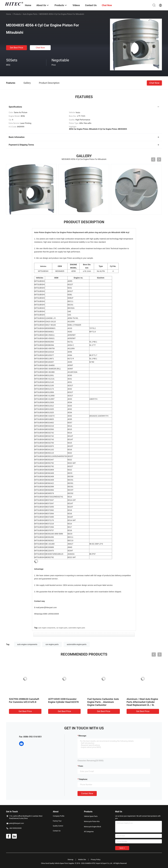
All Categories (89, 832)
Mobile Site (82, 860)
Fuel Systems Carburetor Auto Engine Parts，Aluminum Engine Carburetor (103, 702)
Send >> (122, 848)
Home (9, 14)
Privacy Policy (96, 860)
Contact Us (57, 831)
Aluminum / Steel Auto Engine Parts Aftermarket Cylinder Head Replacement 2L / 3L (142, 702)
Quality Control (58, 826)
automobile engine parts (77, 628)
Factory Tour (57, 821)
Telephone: (83, 779)
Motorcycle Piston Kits (92, 821)
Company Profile (59, 816)
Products (17, 14)
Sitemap (70, 860)
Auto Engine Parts (30, 14)
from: (81, 766)
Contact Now (87, 793)
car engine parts (62, 628)
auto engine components (47, 628)
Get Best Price (17, 48)
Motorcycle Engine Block (93, 827)
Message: (83, 736)
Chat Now (40, 48)
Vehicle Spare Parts (91, 816)
